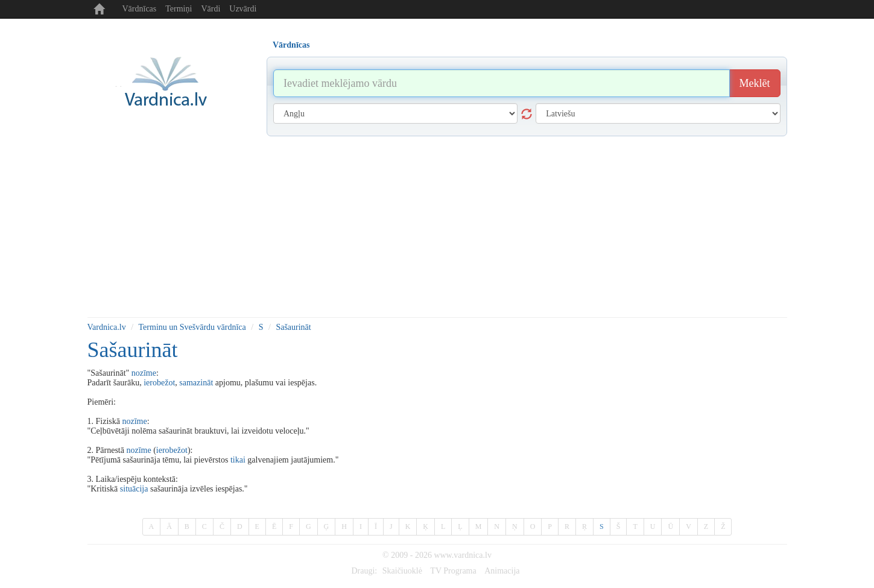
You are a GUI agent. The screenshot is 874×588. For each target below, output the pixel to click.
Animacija (502, 571)
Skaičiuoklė (402, 571)
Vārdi (211, 9)
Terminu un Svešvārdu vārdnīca (192, 327)
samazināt (196, 383)
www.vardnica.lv (463, 555)
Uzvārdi (243, 9)
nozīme (144, 373)
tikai (238, 460)
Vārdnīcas (140, 9)
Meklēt (755, 83)
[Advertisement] (437, 227)
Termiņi (179, 9)
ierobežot (159, 383)
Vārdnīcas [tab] (291, 45)
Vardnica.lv (107, 327)
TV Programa (453, 571)
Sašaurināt (293, 327)
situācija (134, 489)
